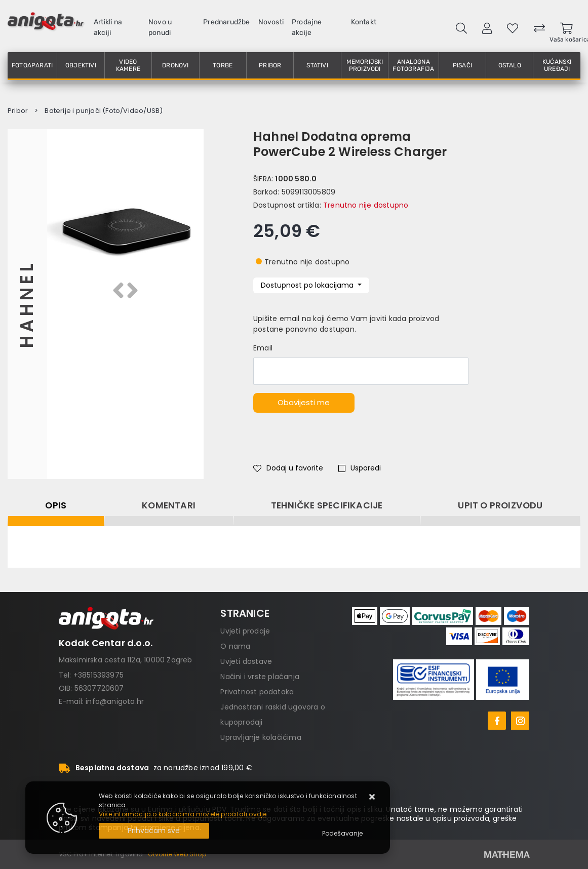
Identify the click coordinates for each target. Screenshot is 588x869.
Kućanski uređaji (557, 65)
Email (263, 348)
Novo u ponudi (160, 27)
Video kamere (128, 65)
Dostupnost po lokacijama (308, 285)
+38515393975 (99, 675)
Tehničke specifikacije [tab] (327, 505)
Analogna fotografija (413, 65)
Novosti (271, 22)
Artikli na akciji (108, 27)
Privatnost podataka (257, 692)
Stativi (317, 65)
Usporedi (360, 468)
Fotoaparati (32, 65)
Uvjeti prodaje (245, 631)
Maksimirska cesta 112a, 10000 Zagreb (126, 660)
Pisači (462, 65)
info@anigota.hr (115, 701)
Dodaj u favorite (288, 468)
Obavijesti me (304, 402)
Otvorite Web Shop (177, 854)
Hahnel (27, 304)
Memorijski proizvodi (365, 65)
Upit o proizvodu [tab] (500, 505)
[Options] (342, 834)
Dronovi (175, 65)
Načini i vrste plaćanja (260, 677)
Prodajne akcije (307, 27)
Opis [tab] (56, 505)
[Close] (154, 831)
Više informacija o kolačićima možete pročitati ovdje (183, 814)
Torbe (223, 65)
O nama (235, 646)
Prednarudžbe (226, 22)
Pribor (270, 65)
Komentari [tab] (169, 505)
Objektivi (81, 65)
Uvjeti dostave (246, 661)
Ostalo (510, 65)
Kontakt (364, 22)
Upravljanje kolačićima (261, 737)
